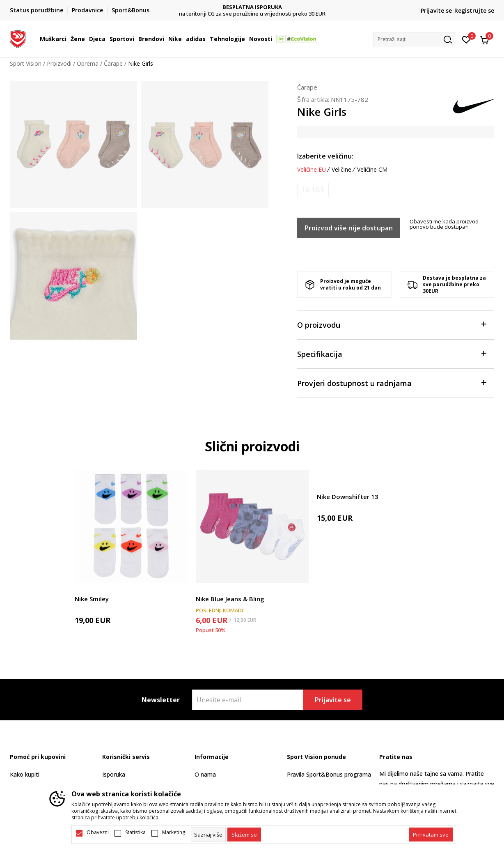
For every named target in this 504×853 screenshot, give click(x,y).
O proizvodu (392, 324)
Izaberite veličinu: (325, 156)
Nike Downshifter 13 (348, 497)
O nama (205, 774)
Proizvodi (59, 63)
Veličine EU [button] (312, 170)
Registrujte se (474, 10)
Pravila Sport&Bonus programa (329, 774)
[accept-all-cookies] (431, 835)
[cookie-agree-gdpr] (244, 835)
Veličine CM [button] (372, 170)
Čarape (113, 63)
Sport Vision (26, 63)
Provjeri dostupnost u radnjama (392, 383)
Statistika (135, 832)
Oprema (88, 63)
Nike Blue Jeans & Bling (230, 599)
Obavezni (98, 832)
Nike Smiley (92, 599)
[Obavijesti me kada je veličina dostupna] (313, 190)
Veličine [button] (341, 170)
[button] (414, 39)
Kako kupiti (25, 774)
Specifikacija (392, 353)
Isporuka (114, 774)
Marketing (174, 832)
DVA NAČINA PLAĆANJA (252, 7)
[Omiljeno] (466, 39)
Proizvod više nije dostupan (349, 228)
